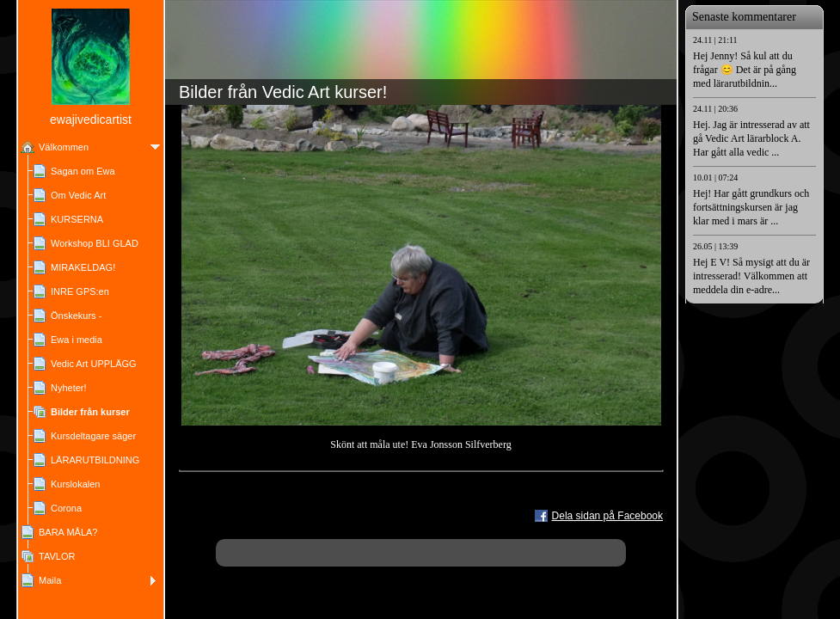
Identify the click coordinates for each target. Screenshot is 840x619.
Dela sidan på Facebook (607, 516)
